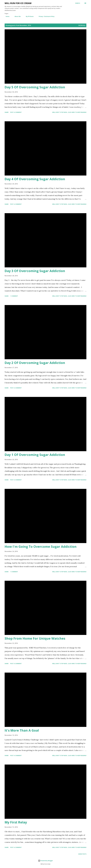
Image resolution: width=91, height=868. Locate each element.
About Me (17, 16)
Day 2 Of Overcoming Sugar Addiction (35, 363)
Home (6, 16)
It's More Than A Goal (22, 730)
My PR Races (29, 16)
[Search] (78, 3)
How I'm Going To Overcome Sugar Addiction (41, 547)
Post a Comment (16, 112)
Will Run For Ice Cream (18, 3)
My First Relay (16, 822)
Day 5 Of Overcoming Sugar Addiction (35, 87)
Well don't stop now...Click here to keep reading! (69, 112)
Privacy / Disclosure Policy (46, 16)
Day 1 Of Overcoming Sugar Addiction (35, 455)
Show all (82, 25)
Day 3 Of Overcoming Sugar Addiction (35, 271)
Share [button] (7, 112)
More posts (82, 854)
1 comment (14, 296)
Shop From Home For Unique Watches (35, 638)
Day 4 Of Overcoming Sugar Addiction (35, 179)
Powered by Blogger (45, 861)
